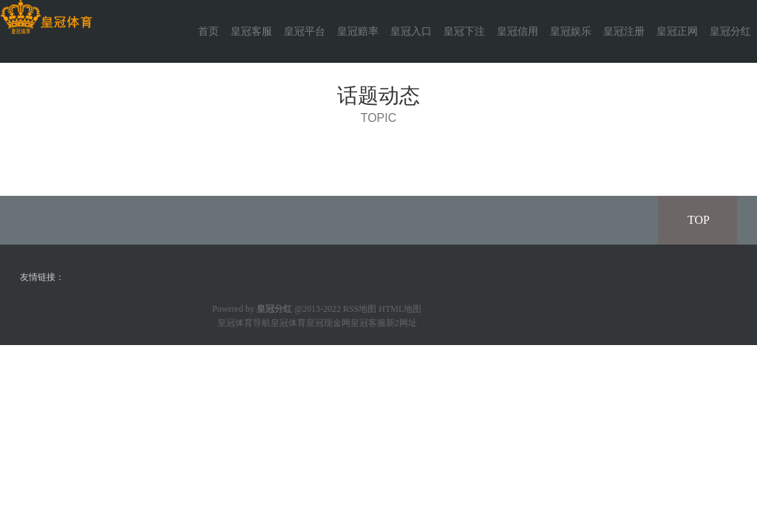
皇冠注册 (624, 31)
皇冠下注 (464, 31)
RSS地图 (360, 309)
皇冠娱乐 (571, 31)
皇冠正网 (677, 31)
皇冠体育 (288, 323)
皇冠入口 (411, 31)
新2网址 (401, 323)
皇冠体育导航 (244, 323)
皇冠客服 (251, 31)
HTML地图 (400, 309)
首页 (208, 31)
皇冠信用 (517, 31)
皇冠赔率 (358, 31)
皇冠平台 (305, 31)
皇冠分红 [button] (730, 31)
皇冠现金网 (328, 323)
